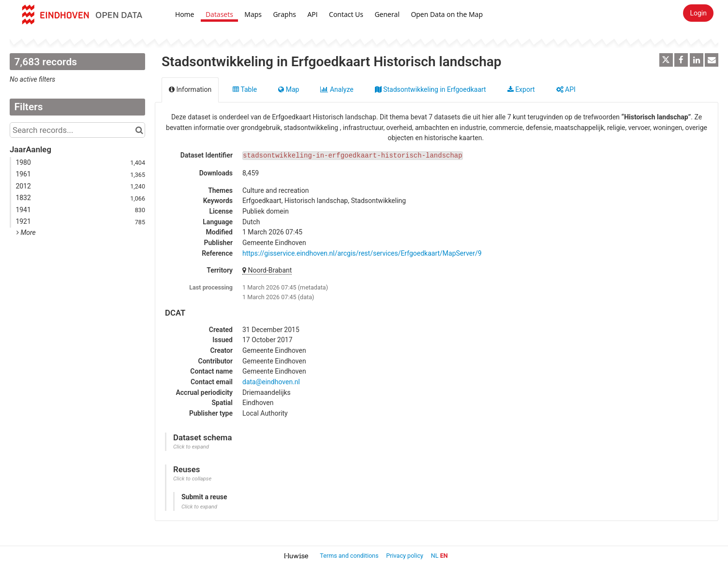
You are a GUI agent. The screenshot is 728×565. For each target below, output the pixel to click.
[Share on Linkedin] (697, 60)
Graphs (284, 14)
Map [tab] (289, 89)
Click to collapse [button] (192, 479)
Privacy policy (405, 556)
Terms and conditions (350, 556)
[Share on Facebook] (681, 60)
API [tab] (566, 89)
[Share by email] (712, 60)
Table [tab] (245, 89)
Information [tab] (190, 89)
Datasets (219, 14)
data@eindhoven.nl (271, 382)
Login (698, 13)
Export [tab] (521, 89)
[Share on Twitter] (666, 60)
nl (435, 556)
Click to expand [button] (191, 447)
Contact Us (346, 14)
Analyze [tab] (337, 89)
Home (185, 14)
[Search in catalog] (139, 130)
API (312, 14)
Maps (253, 14)
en (444, 556)
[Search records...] (77, 130)
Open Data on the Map (447, 14)
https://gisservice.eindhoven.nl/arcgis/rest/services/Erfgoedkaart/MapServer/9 (362, 253)
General (387, 14)
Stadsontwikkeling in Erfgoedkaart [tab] (431, 89)
